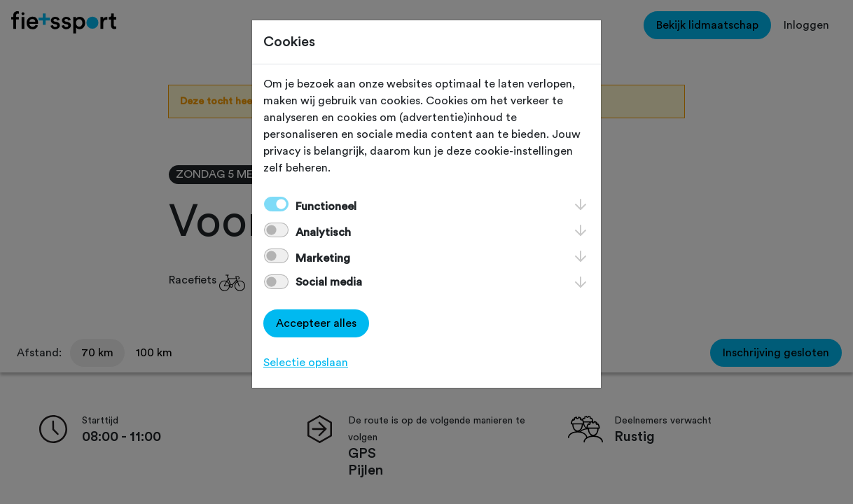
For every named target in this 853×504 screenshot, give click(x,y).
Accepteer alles (316, 323)
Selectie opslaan (306, 363)
